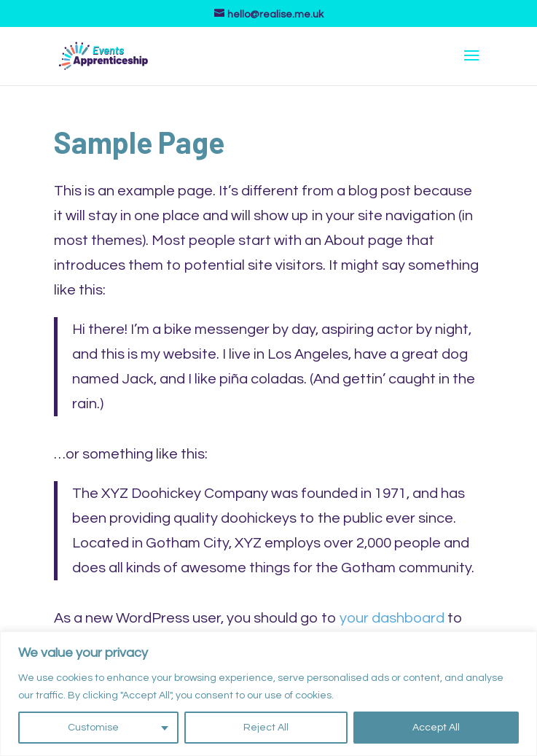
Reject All (266, 728)
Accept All (436, 728)
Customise (93, 728)
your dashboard (392, 618)
